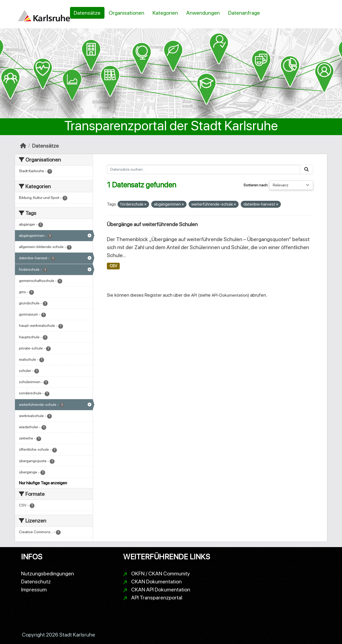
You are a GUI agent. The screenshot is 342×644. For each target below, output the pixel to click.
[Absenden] (306, 169)
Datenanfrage (244, 13)
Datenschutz (36, 582)
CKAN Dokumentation (156, 582)
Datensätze (87, 13)
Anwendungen (203, 13)
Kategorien (165, 13)
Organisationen (127, 13)
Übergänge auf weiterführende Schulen (152, 224)
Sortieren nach (255, 185)
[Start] (23, 146)
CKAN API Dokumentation (161, 590)
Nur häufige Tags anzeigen (43, 483)
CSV (113, 266)
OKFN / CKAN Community (161, 574)
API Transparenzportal (157, 598)
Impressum (34, 590)
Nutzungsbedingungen (48, 574)
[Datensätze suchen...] (203, 169)
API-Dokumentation (230, 295)
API (194, 295)
